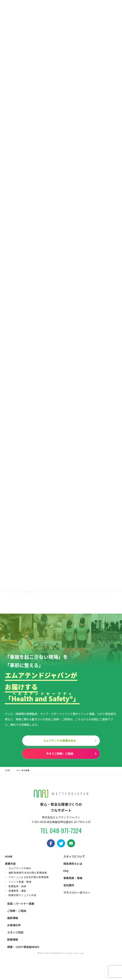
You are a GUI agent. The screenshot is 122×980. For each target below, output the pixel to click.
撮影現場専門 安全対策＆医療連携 (28, 873)
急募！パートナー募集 (21, 904)
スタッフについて (74, 856)
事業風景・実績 (73, 878)
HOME (9, 856)
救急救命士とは (73, 864)
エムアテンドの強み (20, 868)
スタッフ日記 (15, 932)
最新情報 (13, 918)
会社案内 (69, 885)
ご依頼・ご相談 (17, 911)
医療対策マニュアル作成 (22, 895)
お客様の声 (14, 925)
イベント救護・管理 (20, 882)
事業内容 (10, 864)
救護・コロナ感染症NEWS (23, 947)
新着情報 (13, 939)
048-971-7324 (66, 830)
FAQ (66, 871)
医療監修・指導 (17, 886)
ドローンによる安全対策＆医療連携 (29, 877)
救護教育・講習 (17, 891)
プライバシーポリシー (77, 892)
